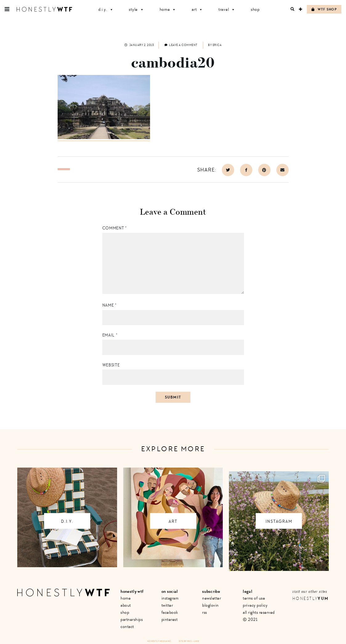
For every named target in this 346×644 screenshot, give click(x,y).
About (126, 605)
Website (111, 365)
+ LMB (196, 641)
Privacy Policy (255, 605)
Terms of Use (254, 598)
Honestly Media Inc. (159, 641)
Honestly (311, 599)
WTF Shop (324, 9)
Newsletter (212, 598)
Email (110, 335)
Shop (255, 9)
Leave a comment (181, 45)
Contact (127, 627)
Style (136, 9)
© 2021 (250, 619)
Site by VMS (185, 641)
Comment (115, 228)
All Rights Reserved (259, 612)
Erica (217, 45)
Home (168, 9)
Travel (227, 9)
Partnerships (132, 619)
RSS (205, 612)
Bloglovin (210, 605)
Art (197, 9)
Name (110, 305)
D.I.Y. (106, 9)
